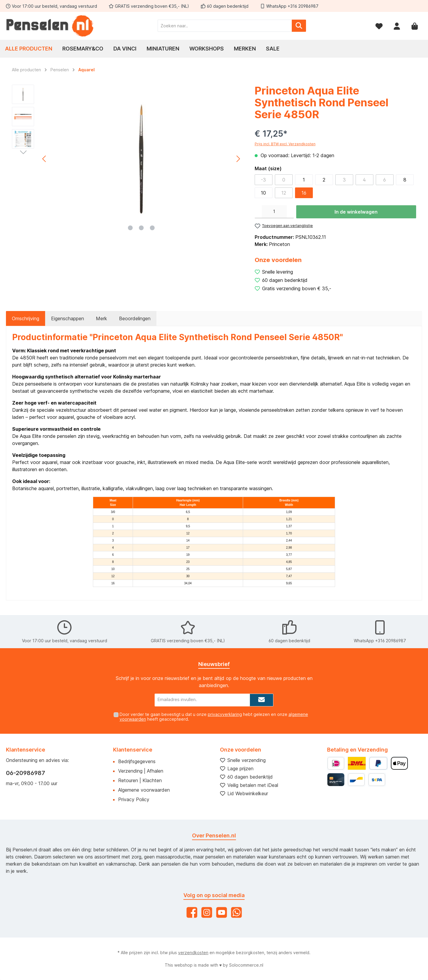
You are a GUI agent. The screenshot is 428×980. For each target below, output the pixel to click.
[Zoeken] (299, 26)
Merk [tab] (102, 318)
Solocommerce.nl (246, 965)
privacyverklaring (225, 714)
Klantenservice (133, 750)
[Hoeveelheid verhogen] (290, 212)
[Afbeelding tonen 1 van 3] (130, 228)
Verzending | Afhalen (141, 771)
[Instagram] (207, 912)
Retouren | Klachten (140, 780)
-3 (263, 180)
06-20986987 (26, 773)
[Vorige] (45, 159)
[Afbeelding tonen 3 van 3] (152, 228)
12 (284, 193)
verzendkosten (193, 953)
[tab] (26, 318)
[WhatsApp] (236, 912)
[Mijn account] (397, 26)
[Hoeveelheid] (274, 212)
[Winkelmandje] (415, 26)
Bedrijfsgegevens (137, 761)
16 (304, 193)
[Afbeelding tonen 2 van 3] (141, 228)
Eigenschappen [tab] (68, 318)
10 (263, 193)
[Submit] (261, 700)
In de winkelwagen (356, 212)
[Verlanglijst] (379, 26)
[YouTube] (222, 912)
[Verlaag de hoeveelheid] (258, 212)
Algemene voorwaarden (144, 790)
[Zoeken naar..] (225, 26)
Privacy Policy (134, 799)
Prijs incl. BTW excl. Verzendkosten (285, 144)
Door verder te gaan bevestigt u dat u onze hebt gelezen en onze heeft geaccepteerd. (214, 717)
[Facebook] (192, 912)
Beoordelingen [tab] (135, 318)
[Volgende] (238, 159)
